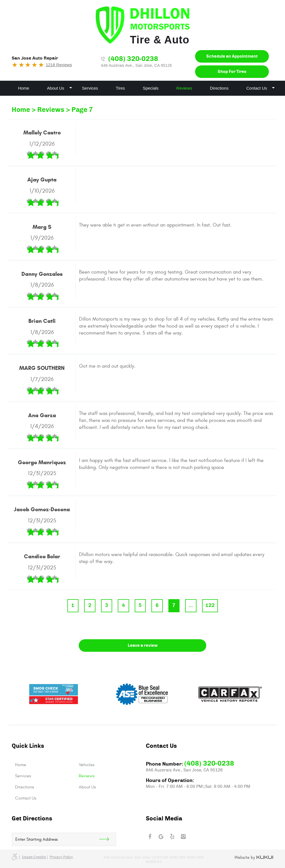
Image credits (34, 857)
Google (161, 837)
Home (24, 88)
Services (90, 88)
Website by (254, 858)
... (191, 606)
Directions (219, 88)
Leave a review (143, 646)
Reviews (184, 88)
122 (210, 606)
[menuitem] (24, 88)
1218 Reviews (59, 65)
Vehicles (87, 765)
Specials (151, 88)
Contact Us (257, 88)
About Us (56, 88)
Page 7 (82, 110)
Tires (120, 88)
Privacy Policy (61, 857)
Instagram (183, 837)
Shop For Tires (232, 72)
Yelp (172, 837)
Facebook (150, 837)
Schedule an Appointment (232, 56)
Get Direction (107, 839)
